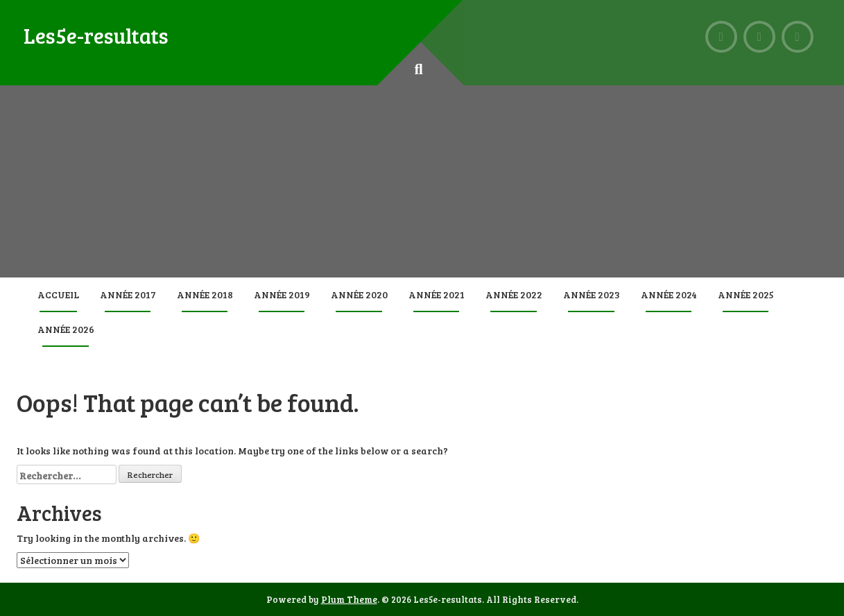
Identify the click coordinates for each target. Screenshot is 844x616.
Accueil (58, 294)
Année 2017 (128, 294)
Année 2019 (282, 294)
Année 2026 (66, 329)
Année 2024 (669, 294)
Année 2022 (514, 294)
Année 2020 (359, 294)
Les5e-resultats (96, 35)
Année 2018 (205, 294)
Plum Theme (349, 599)
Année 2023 (592, 294)
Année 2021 (437, 294)
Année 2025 (746, 294)
